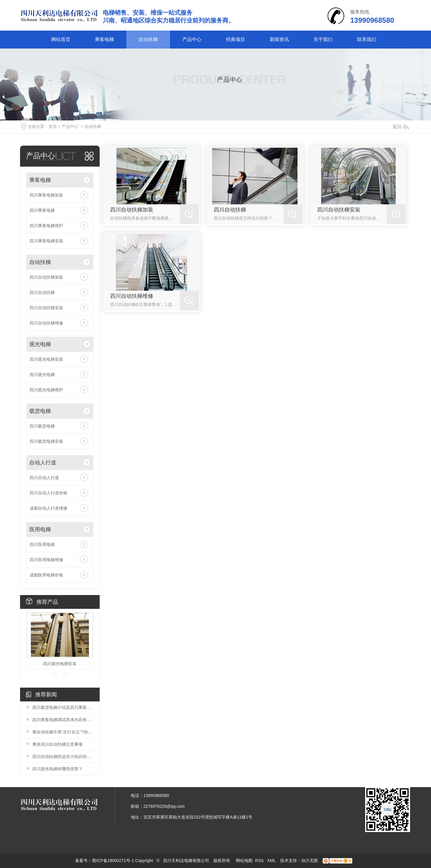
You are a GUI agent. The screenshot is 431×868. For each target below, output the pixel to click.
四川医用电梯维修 (46, 560)
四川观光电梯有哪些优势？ (57, 769)
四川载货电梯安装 (46, 441)
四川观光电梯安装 (46, 359)
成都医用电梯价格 (46, 575)
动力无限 (309, 861)
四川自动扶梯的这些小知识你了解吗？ (63, 757)
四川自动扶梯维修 (46, 323)
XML (272, 861)
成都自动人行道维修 (48, 508)
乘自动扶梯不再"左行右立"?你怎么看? (63, 732)
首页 (53, 126)
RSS (260, 861)
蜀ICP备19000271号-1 (113, 861)
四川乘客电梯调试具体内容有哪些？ (63, 720)
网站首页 (61, 39)
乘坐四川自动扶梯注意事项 (57, 744)
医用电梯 (40, 529)
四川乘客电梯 (42, 210)
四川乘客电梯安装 (46, 241)
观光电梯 (40, 344)
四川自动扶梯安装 (46, 308)
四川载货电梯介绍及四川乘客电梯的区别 (63, 707)
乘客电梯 (104, 39)
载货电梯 (40, 411)
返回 (400, 127)
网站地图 (244, 861)
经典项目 (236, 39)
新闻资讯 (279, 39)
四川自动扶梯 (42, 292)
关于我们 (323, 39)
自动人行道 (43, 463)
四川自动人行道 (44, 478)
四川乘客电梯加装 (46, 195)
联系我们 (367, 39)
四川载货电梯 (42, 426)
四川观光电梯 (42, 375)
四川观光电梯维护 (46, 390)
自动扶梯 (148, 39)
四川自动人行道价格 (48, 493)
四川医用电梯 (42, 544)
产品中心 (192, 39)
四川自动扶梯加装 (46, 277)
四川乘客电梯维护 (46, 226)
